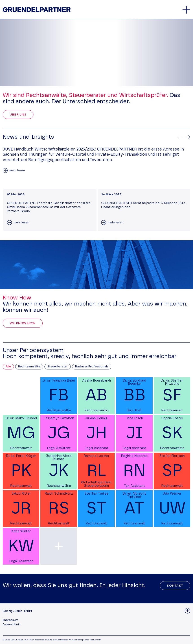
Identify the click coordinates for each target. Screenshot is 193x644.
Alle (8, 367)
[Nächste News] (188, 137)
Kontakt (175, 586)
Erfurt (28, 611)
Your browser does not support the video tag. (96, 53)
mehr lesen (17, 171)
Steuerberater (58, 367)
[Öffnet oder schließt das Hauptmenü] (186, 10)
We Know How (23, 323)
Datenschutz (12, 625)
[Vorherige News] (180, 137)
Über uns (18, 115)
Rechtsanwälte (29, 367)
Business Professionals (92, 367)
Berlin (18, 611)
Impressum (10, 620)
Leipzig (8, 611)
